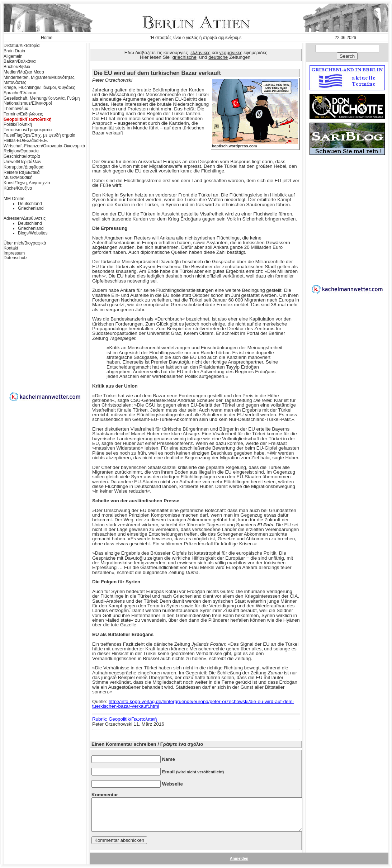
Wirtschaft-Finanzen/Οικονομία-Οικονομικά (44, 146)
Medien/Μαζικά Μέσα (24, 72)
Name (169, 759)
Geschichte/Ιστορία (22, 156)
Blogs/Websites (33, 233)
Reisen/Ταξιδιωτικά (22, 172)
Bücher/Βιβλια (17, 67)
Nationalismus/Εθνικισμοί (28, 103)
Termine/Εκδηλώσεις (23, 114)
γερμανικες (231, 53)
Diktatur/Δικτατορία (22, 46)
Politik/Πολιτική (18, 124)
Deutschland (30, 204)
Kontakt (11, 248)
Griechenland (31, 208)
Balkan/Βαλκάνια (20, 61)
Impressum (14, 253)
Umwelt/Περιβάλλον (22, 162)
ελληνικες (200, 53)
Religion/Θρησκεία (21, 151)
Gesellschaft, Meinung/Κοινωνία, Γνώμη (42, 98)
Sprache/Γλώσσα (20, 93)
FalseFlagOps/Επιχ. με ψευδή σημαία (39, 135)
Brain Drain (14, 51)
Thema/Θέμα (16, 109)
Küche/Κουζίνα (18, 188)
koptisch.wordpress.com (255, 144)
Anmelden (239, 858)
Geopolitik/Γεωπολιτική (28, 119)
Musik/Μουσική (18, 177)
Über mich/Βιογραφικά (25, 243)
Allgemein (13, 56)
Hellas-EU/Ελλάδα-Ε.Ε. (26, 141)
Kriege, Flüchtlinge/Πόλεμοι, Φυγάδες (39, 87)
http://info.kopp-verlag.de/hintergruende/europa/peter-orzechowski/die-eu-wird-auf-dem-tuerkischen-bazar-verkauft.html (193, 704)
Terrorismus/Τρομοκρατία (28, 130)
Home (47, 38)
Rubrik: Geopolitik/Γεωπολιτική (124, 719)
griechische (184, 57)
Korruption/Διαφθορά (23, 167)
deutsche (218, 57)
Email (193, 772)
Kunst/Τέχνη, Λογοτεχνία (27, 183)
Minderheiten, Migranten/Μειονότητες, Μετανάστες (40, 80)
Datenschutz (16, 258)
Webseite (173, 784)
